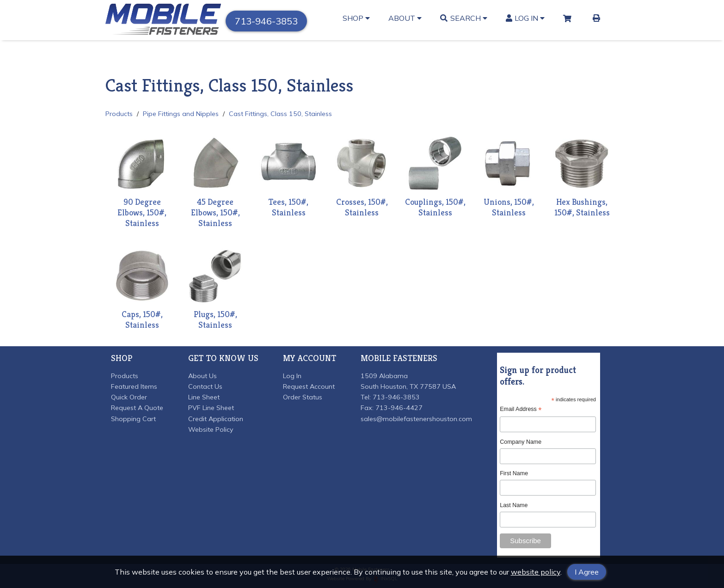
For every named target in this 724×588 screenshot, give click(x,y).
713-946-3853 (266, 21)
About (405, 18)
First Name (514, 473)
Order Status (303, 397)
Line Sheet (204, 397)
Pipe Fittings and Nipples (181, 114)
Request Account (309, 386)
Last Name (514, 505)
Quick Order (129, 397)
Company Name (521, 442)
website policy (536, 572)
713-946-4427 (399, 408)
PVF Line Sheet (211, 408)
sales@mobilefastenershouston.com (416, 419)
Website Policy (211, 429)
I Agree (587, 572)
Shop (356, 18)
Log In (525, 18)
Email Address (521, 409)
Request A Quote (137, 408)
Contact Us (205, 386)
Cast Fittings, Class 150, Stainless (280, 114)
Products (119, 114)
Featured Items (134, 386)
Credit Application (216, 419)
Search (464, 18)
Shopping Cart (133, 419)
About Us (202, 376)
